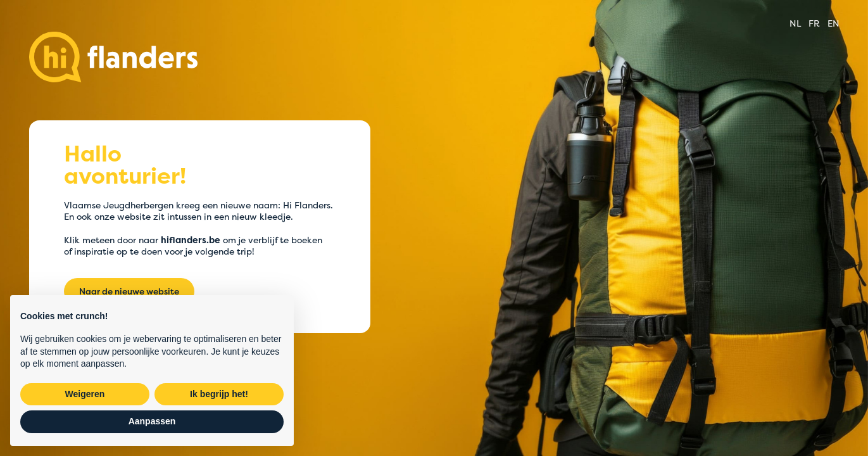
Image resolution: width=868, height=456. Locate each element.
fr (814, 23)
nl (795, 23)
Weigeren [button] (85, 394)
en (833, 23)
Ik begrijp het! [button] (219, 394)
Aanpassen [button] (152, 421)
